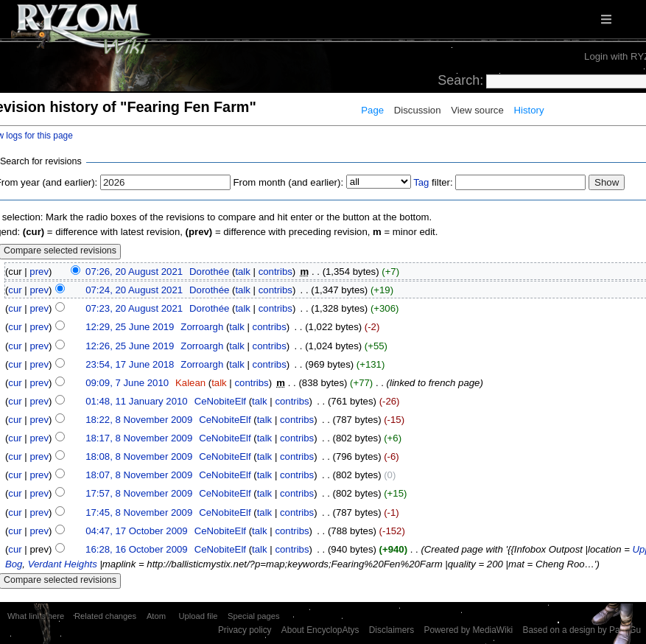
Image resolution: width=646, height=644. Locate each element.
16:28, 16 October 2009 (137, 549)
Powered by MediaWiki (468, 630)
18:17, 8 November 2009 (139, 438)
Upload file (198, 616)
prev (39, 272)
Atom (156, 616)
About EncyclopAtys (320, 630)
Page (372, 110)
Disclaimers (392, 630)
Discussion (418, 110)
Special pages (253, 616)
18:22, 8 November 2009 (139, 420)
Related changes (105, 616)
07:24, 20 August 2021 (134, 290)
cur (15, 290)
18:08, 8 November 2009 (139, 456)
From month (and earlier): (289, 182)
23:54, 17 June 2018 (130, 364)
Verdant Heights (63, 564)
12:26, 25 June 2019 (130, 346)
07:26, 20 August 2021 (134, 272)
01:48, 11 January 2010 (137, 401)
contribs (275, 272)
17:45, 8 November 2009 (139, 512)
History (529, 110)
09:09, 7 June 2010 (127, 383)
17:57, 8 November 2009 (139, 493)
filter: (433, 182)
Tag (421, 182)
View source (477, 110)
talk (243, 272)
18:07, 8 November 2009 (139, 475)
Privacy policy (245, 630)
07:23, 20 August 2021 (134, 308)
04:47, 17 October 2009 (137, 531)
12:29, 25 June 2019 (130, 327)
